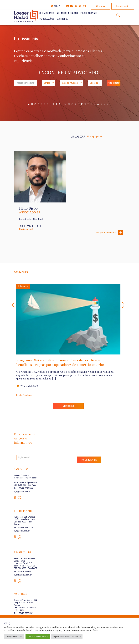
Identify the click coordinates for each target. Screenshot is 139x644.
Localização (123, 6)
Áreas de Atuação (67, 13)
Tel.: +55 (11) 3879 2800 (24, 488)
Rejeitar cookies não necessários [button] (67, 637)
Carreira (62, 19)
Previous (13, 305)
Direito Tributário (24, 395)
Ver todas (68, 406)
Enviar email (26, 229)
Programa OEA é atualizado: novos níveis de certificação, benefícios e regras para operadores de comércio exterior (60, 362)
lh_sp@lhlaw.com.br (22, 492)
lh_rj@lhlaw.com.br (22, 531)
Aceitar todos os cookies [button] (38, 637)
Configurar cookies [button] (14, 637)
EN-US (57, 6)
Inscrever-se (89, 460)
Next (123, 305)
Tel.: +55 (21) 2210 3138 (24, 527)
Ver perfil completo (109, 232)
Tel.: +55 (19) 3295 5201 (24, 613)
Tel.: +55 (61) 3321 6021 (24, 571)
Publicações (47, 19)
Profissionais (89, 13)
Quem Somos (47, 13)
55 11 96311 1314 (31, 226)
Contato (100, 6)
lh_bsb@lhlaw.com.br (23, 575)
